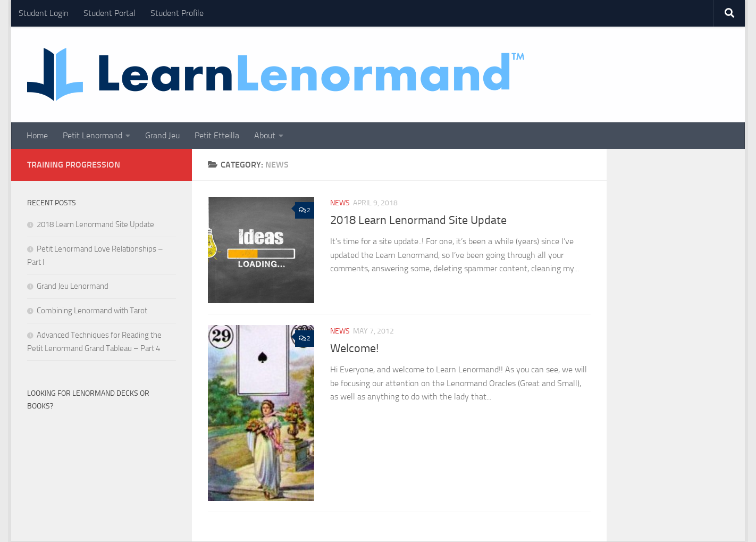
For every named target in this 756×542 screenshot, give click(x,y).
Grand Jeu (162, 135)
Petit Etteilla (217, 135)
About (265, 135)
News (340, 203)
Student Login (44, 13)
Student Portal (110, 13)
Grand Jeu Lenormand (73, 286)
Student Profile (177, 13)
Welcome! (354, 348)
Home (37, 135)
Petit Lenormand (93, 135)
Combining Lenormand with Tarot (92, 311)
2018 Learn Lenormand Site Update (418, 220)
